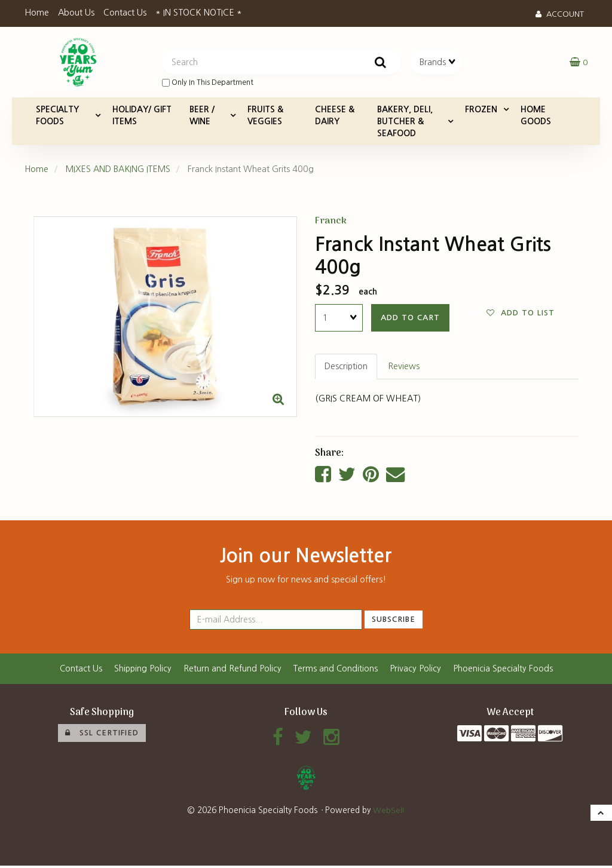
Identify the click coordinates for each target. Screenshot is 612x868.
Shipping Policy (142, 670)
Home (37, 13)
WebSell (388, 812)
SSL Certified (102, 735)
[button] (579, 63)
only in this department (208, 83)
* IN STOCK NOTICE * (199, 13)
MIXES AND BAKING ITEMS (120, 170)
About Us (76, 13)
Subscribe (394, 621)
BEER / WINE (202, 116)
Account (560, 14)
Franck (331, 222)
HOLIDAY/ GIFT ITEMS (142, 116)
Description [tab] (346, 368)
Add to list (521, 314)
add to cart (410, 319)
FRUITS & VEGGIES (265, 116)
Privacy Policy (417, 670)
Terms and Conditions (336, 670)
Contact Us (125, 13)
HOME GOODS (536, 116)
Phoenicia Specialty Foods (504, 670)
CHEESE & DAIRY (335, 116)
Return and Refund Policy (232, 670)
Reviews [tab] (404, 368)
